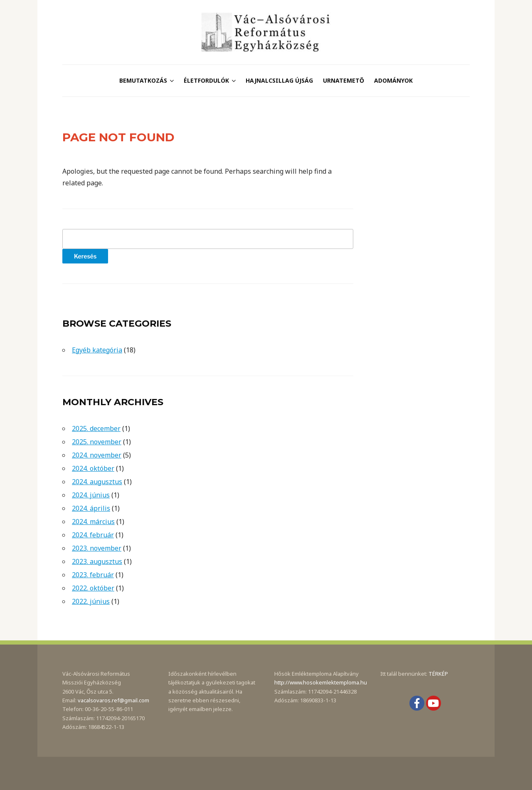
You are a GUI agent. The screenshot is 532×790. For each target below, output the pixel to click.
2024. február (93, 535)
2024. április (91, 508)
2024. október (93, 468)
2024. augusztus (97, 482)
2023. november (97, 548)
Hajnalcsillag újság (279, 80)
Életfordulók (206, 80)
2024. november (97, 455)
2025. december (96, 428)
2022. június (91, 601)
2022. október (93, 588)
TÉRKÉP (438, 674)
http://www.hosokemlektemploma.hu (321, 682)
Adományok (393, 80)
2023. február (93, 575)
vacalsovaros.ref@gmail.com (113, 700)
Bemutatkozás (143, 80)
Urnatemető (344, 80)
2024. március (93, 522)
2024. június (91, 495)
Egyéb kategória (97, 350)
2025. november (97, 442)
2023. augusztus (97, 561)
